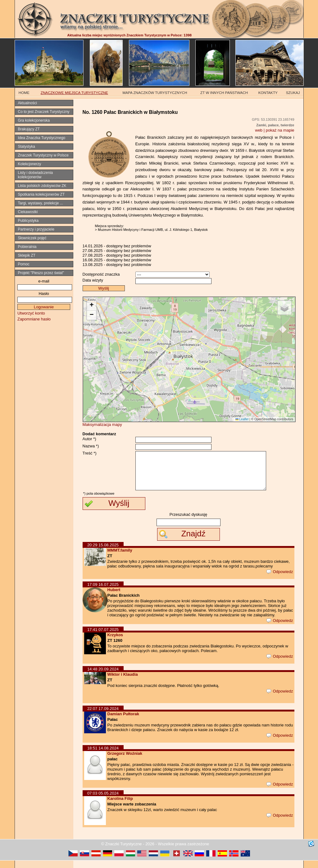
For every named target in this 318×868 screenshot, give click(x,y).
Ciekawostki (28, 212)
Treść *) (90, 453)
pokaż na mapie (280, 130)
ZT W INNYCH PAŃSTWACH (224, 93)
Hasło (44, 294)
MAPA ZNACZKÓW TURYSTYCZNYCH (155, 93)
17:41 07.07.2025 (103, 637)
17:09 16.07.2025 (103, 592)
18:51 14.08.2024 (103, 756)
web (259, 130)
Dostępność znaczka (101, 274)
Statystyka (27, 147)
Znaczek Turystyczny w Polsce (43, 155)
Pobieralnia (27, 247)
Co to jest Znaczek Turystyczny (44, 112)
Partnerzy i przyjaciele (36, 229)
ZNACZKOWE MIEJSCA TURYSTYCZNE (74, 93)
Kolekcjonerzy (30, 164)
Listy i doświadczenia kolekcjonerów (36, 175)
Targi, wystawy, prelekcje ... (41, 203)
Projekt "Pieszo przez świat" (41, 273)
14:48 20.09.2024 (103, 677)
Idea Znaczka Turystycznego (42, 138)
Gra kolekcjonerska (34, 120)
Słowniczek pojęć (32, 238)
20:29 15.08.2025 (103, 552)
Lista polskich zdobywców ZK (42, 186)
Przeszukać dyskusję (188, 522)
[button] (92, 306)
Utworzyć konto (31, 313)
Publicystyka (28, 221)
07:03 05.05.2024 (103, 801)
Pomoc (24, 264)
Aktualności (27, 103)
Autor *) (89, 439)
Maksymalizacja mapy (102, 425)
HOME (24, 93)
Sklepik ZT (27, 255)
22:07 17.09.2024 (103, 716)
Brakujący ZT (29, 129)
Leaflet (242, 419)
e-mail (44, 281)
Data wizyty (93, 280)
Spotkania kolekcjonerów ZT (41, 194)
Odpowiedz (280, 579)
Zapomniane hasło (34, 319)
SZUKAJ (293, 93)
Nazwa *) (91, 446)
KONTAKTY (268, 93)
